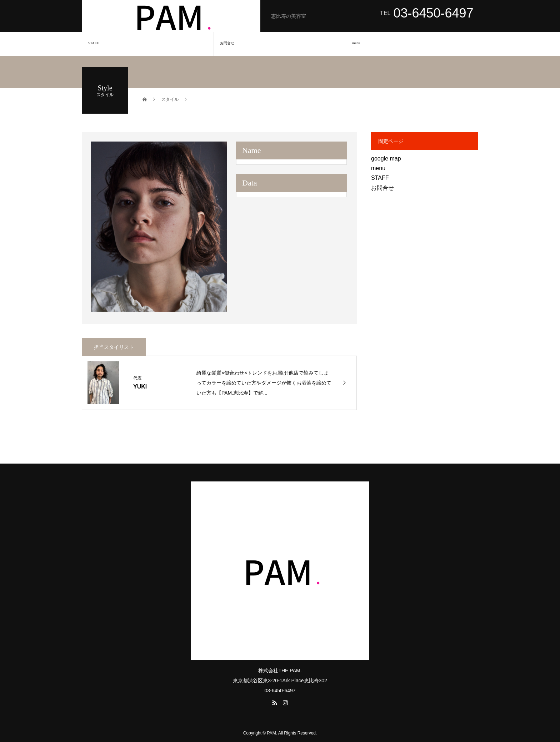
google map (386, 159)
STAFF (93, 43)
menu (356, 43)
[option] (159, 227)
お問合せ (227, 43)
